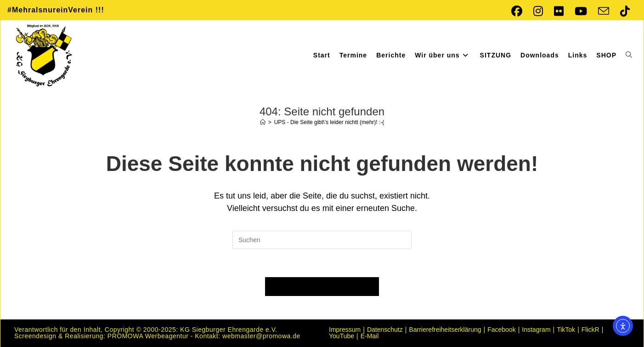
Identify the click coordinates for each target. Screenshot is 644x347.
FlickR (590, 330)
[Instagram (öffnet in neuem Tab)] (538, 11)
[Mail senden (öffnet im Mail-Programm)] (604, 11)
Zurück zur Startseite (322, 287)
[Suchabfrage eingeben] (322, 240)
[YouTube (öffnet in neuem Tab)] (581, 11)
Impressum (345, 330)
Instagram (536, 330)
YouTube (342, 336)
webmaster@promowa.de (261, 336)
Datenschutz (385, 330)
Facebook (501, 330)
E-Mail (370, 336)
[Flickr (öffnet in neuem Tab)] (559, 11)
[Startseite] (263, 122)
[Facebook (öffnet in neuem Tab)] (517, 11)
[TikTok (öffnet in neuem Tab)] (622, 11)
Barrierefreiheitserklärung (445, 330)
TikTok (566, 330)
